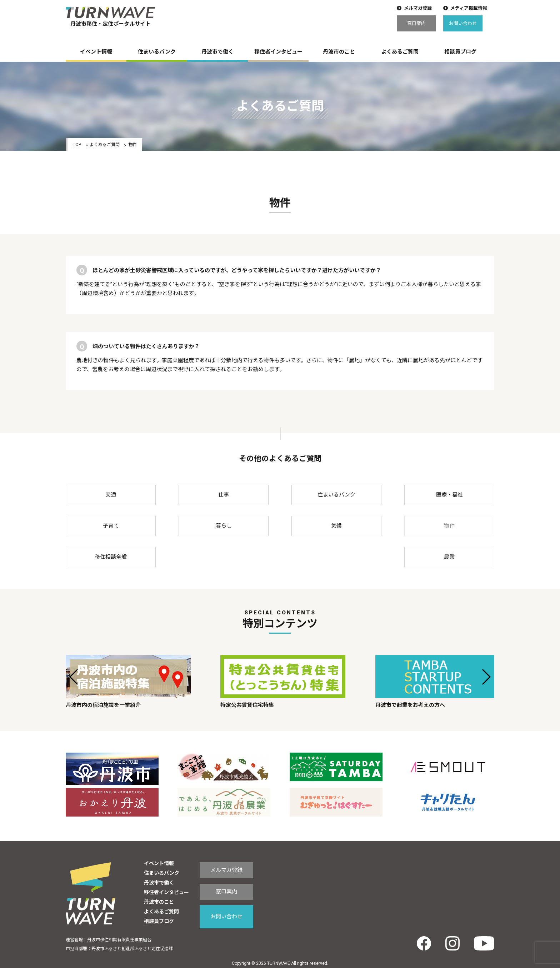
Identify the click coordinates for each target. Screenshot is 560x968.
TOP (77, 145)
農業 (449, 557)
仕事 (224, 495)
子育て (111, 526)
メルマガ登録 (418, 8)
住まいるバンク (157, 52)
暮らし (224, 526)
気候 (336, 526)
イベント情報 (96, 52)
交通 (111, 495)
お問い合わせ (463, 23)
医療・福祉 (449, 495)
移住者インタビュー (278, 52)
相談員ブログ (460, 52)
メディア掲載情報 (469, 8)
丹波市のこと (339, 52)
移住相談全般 (111, 557)
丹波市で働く (217, 52)
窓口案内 (416, 23)
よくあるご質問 (400, 52)
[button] (74, 677)
